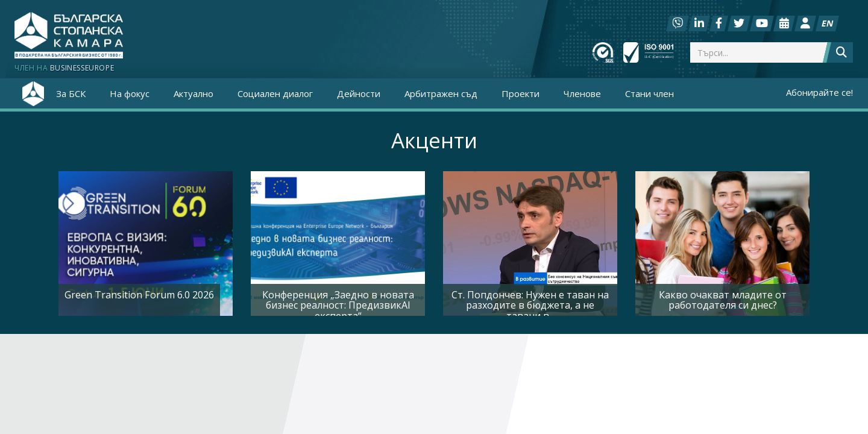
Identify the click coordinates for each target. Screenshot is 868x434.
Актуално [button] (193, 93)
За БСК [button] (71, 93)
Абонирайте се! (819, 92)
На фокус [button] (130, 93)
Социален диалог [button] (275, 93)
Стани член (649, 93)
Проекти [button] (520, 93)
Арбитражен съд (441, 93)
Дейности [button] (359, 93)
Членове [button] (582, 93)
